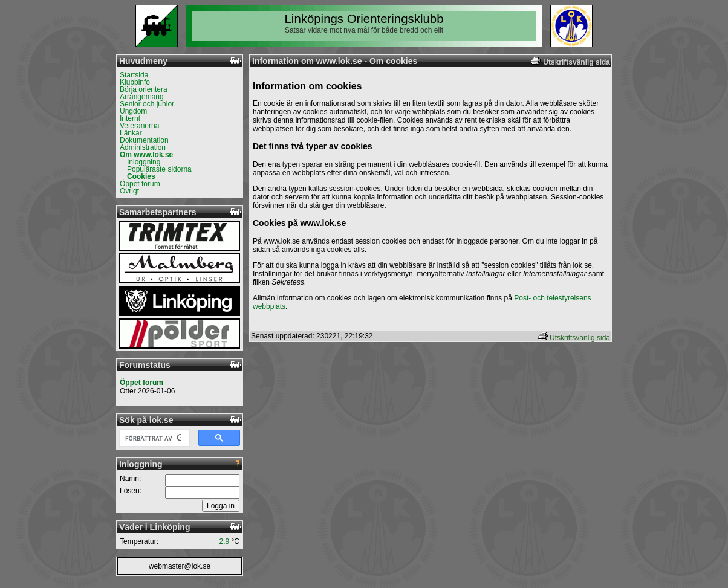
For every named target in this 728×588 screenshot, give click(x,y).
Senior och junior (147, 104)
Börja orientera (144, 89)
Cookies (141, 176)
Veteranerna (139, 126)
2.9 (225, 541)
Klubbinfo (135, 82)
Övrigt (129, 191)
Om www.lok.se (146, 155)
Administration (143, 147)
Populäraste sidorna (159, 169)
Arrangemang (142, 97)
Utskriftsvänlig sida (580, 338)
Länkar (131, 133)
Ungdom (133, 111)
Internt (130, 118)
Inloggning (144, 162)
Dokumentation (144, 140)
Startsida (134, 75)
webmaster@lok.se (180, 566)
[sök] (153, 438)
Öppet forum (140, 184)
